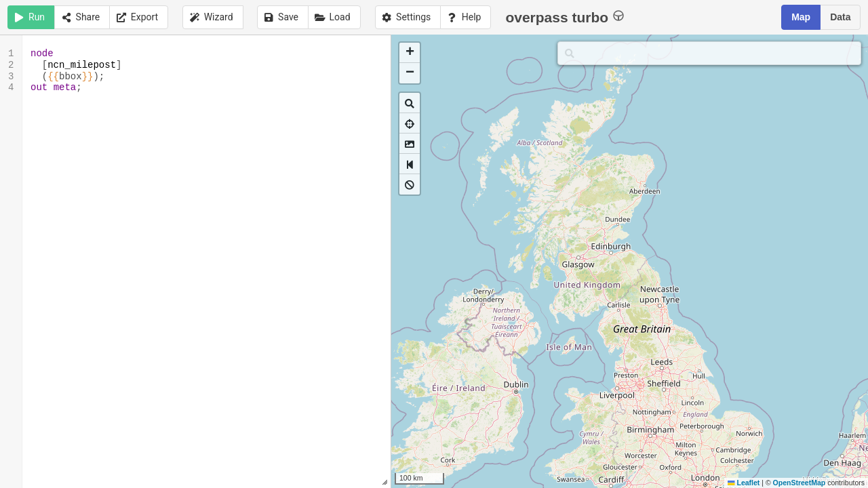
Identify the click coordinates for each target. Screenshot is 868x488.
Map (801, 17)
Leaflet (744, 483)
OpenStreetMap (800, 483)
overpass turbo (565, 17)
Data (840, 17)
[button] (410, 53)
